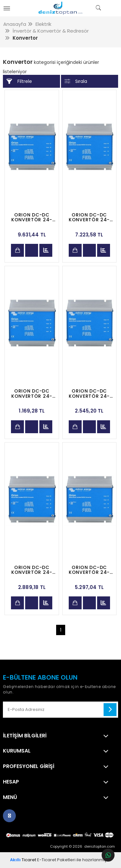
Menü (10, 797)
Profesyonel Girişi (29, 766)
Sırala (76, 81)
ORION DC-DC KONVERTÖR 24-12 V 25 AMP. (89, 570)
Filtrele (19, 81)
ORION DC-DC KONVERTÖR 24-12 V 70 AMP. (32, 217)
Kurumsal (17, 751)
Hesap (11, 782)
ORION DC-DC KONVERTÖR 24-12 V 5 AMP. (32, 394)
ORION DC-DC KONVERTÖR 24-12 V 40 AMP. (89, 217)
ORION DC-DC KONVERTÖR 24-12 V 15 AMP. (32, 570)
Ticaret (23, 860)
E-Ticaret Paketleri (56, 860)
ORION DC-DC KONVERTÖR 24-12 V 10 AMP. (89, 394)
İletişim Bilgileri (25, 736)
